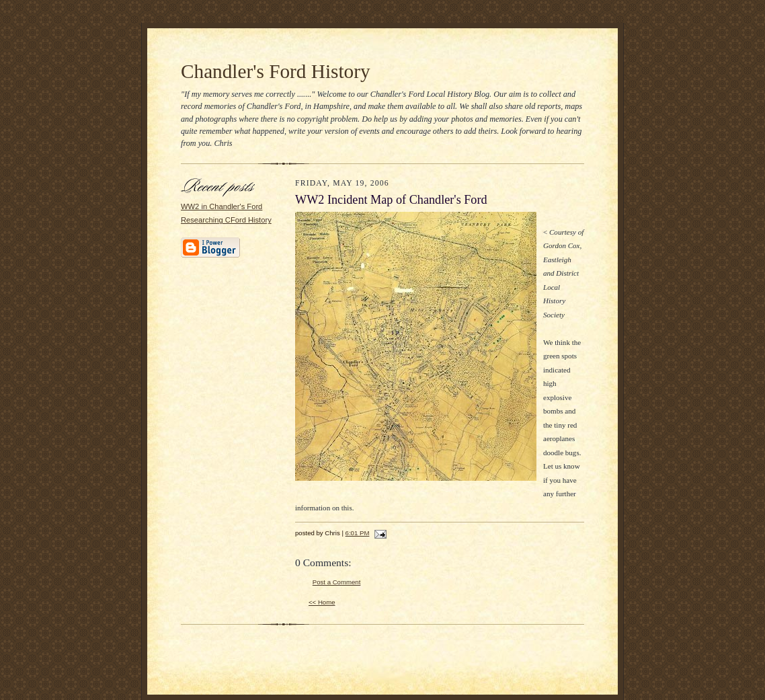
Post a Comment (337, 582)
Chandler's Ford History (276, 71)
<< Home (322, 602)
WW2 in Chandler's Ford (222, 206)
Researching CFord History (226, 220)
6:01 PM (358, 533)
